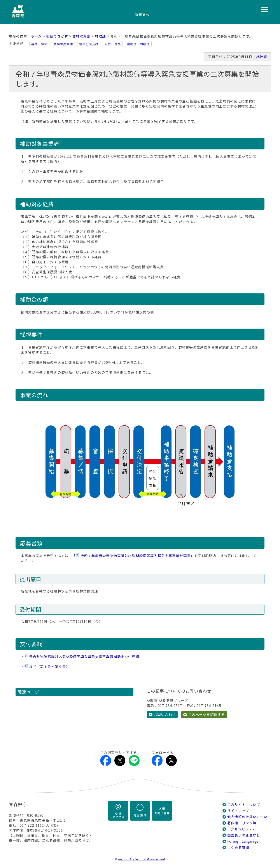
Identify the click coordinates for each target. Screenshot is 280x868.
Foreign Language (243, 841)
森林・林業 (39, 44)
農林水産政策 (63, 44)
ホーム (36, 36)
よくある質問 (238, 847)
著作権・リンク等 (242, 823)
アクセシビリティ (242, 829)
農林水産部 (82, 36)
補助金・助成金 (138, 44)
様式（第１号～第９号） (49, 667)
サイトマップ (238, 811)
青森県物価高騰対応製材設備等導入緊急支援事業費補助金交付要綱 (84, 657)
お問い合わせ (165, 715)
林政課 (100, 36)
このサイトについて (244, 805)
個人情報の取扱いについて (249, 817)
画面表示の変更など (244, 835)
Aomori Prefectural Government (142, 859)
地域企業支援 (89, 44)
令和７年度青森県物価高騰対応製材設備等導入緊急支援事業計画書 (136, 556)
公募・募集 (113, 44)
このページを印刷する (206, 715)
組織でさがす (57, 36)
